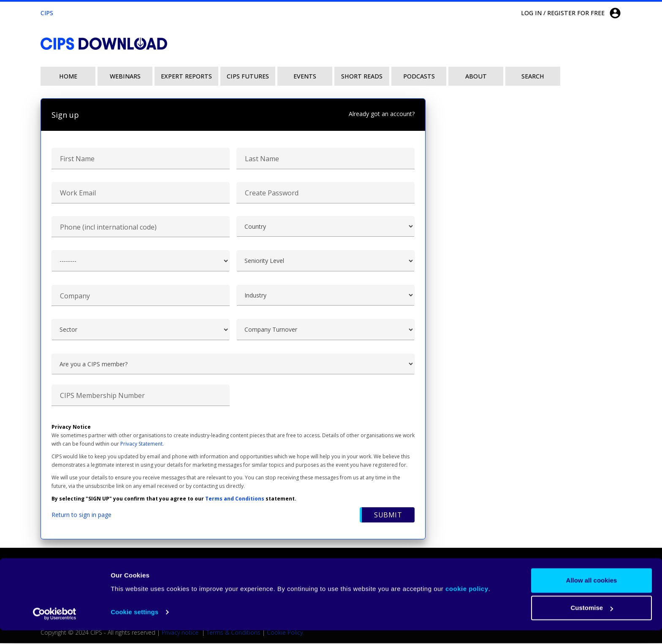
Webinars (125, 76)
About (476, 76)
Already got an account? (382, 114)
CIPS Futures (248, 76)
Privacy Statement (141, 445)
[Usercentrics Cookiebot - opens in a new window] (55, 628)
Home (68, 76)
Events (305, 76)
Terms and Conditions (235, 499)
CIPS (47, 13)
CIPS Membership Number (102, 396)
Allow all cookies (592, 594)
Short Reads (362, 76)
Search (533, 76)
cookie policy (467, 602)
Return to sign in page (81, 515)
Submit (388, 516)
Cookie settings (134, 626)
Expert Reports (186, 76)
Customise (592, 621)
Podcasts (419, 76)
